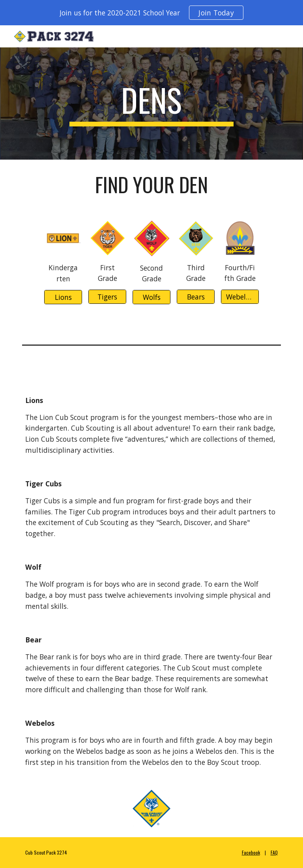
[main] (151, 104)
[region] (151, 13)
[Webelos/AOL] (240, 297)
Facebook (251, 852)
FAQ (274, 852)
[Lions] (63, 297)
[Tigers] (107, 297)
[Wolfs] (151, 297)
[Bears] (195, 297)
